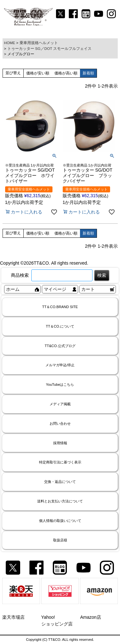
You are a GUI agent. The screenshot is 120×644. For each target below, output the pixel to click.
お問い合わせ (60, 423)
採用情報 (60, 443)
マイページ (55, 289)
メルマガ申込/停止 (60, 365)
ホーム (13, 289)
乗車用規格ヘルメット (39, 43)
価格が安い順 (38, 73)
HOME (10, 43)
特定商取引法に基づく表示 (60, 462)
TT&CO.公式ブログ (60, 346)
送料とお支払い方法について (60, 501)
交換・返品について (60, 482)
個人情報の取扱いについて (60, 521)
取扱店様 (60, 540)
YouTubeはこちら (60, 384)
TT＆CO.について (60, 326)
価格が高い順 (66, 73)
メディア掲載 (60, 404)
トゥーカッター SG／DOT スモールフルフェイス (50, 48)
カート (88, 289)
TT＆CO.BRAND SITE (60, 307)
